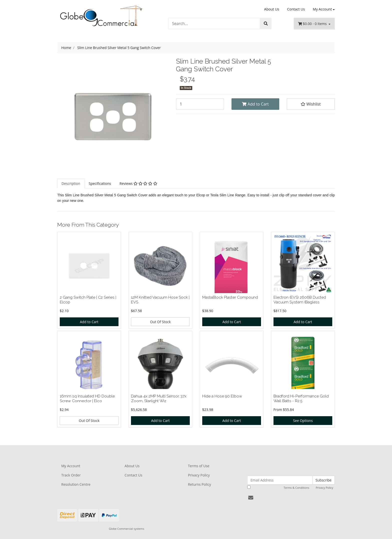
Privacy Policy (199, 475)
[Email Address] (280, 480)
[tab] (71, 183)
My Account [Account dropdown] (322, 9)
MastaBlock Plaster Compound (230, 297)
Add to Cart (255, 104)
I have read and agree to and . (291, 487)
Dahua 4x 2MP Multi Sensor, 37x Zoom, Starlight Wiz (159, 398)
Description (71, 183)
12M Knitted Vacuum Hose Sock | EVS (160, 300)
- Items (313, 24)
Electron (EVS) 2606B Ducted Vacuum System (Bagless (300, 300)
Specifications (100, 183)
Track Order (71, 475)
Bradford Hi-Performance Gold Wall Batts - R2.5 (301, 398)
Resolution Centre (76, 484)
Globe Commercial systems (126, 529)
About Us (272, 9)
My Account (71, 466)
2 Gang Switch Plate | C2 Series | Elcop (88, 300)
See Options (303, 421)
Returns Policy (199, 484)
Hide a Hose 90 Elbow (222, 396)
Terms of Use (199, 466)
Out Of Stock (160, 322)
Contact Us (296, 9)
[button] (311, 104)
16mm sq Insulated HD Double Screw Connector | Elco (87, 398)
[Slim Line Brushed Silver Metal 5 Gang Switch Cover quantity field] (200, 104)
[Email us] (251, 498)
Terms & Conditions (296, 488)
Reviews (138, 183)
